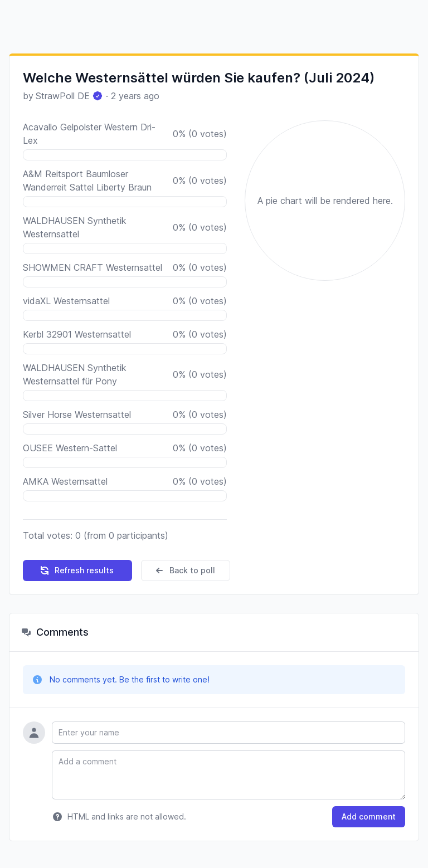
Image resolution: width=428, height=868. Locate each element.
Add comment (369, 816)
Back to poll (184, 570)
